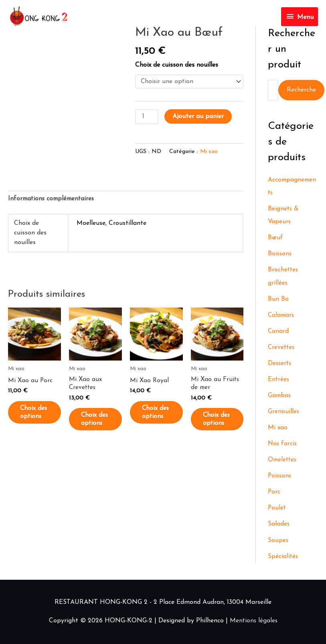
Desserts (280, 364)
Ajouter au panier (198, 116)
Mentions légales (253, 621)
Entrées (279, 380)
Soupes (278, 540)
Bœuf (275, 238)
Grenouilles (284, 412)
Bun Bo (278, 300)
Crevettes (282, 348)
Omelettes (283, 460)
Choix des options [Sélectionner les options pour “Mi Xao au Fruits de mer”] (218, 426)
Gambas (280, 396)
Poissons (280, 476)
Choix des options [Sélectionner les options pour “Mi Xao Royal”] (157, 418)
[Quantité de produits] (147, 117)
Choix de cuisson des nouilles (177, 65)
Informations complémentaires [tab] (53, 200)
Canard (278, 332)
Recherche (301, 90)
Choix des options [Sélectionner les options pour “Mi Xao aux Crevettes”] (96, 426)
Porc (274, 492)
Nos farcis (283, 444)
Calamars (282, 316)
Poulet (277, 508)
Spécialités (283, 556)
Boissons (280, 255)
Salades (279, 524)
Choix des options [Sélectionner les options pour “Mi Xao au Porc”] (35, 418)
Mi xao (209, 152)
